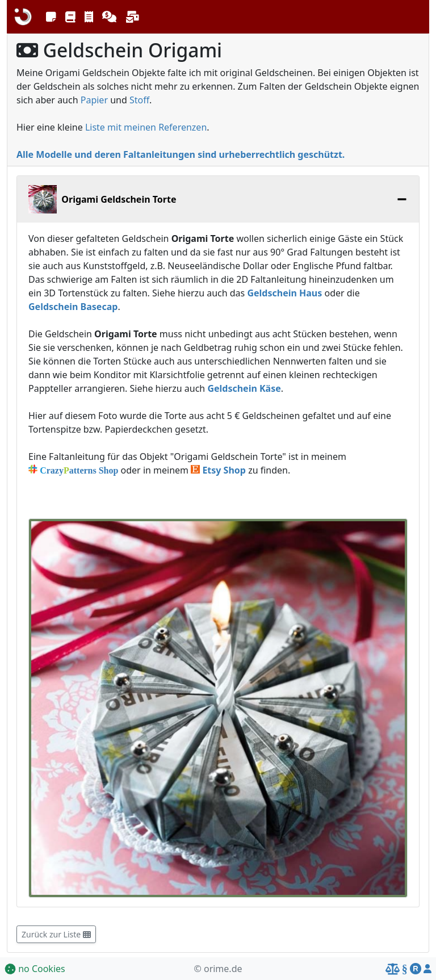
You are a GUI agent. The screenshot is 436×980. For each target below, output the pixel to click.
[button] (51, 17)
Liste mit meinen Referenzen (146, 127)
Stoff (139, 100)
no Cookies (35, 969)
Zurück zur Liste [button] (56, 934)
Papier (94, 100)
